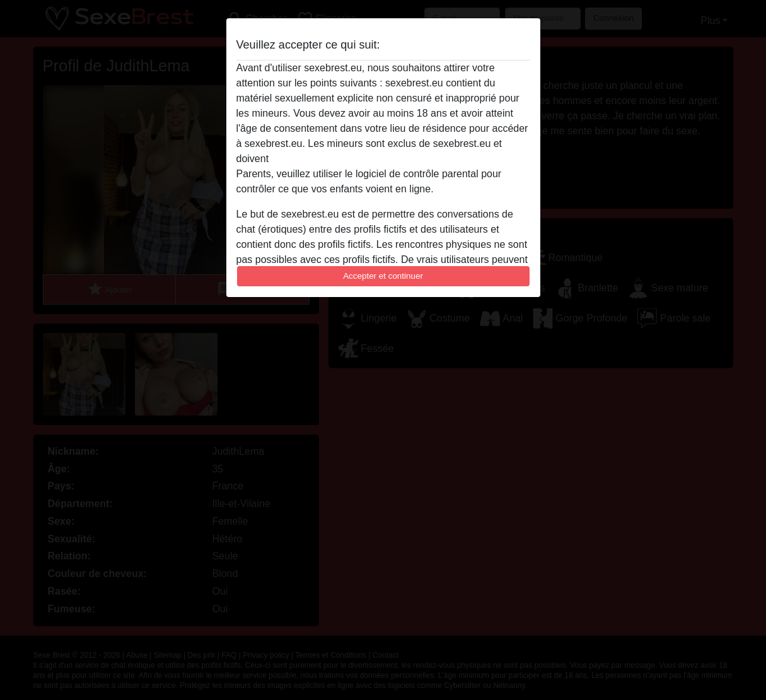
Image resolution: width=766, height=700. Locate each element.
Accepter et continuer (383, 276)
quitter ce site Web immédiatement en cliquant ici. (383, 159)
